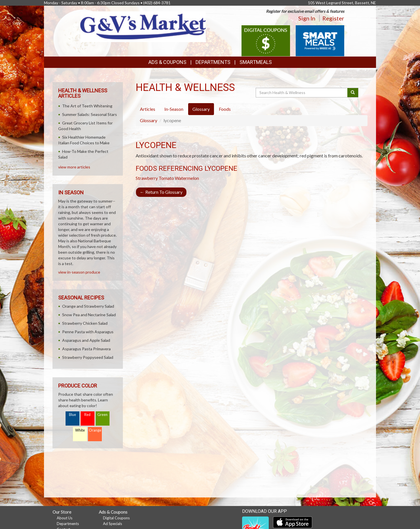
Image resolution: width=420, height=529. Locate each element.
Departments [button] (213, 62)
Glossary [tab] (201, 109)
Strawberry (147, 178)
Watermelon (187, 178)
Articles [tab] (148, 109)
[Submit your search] (353, 93)
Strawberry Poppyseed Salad (88, 357)
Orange (95, 430)
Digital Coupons (116, 518)
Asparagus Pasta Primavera (86, 349)
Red (87, 415)
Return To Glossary (161, 192)
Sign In (307, 18)
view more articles (74, 167)
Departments (68, 524)
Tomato (166, 178)
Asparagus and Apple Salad (86, 340)
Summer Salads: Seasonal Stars (90, 114)
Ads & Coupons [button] (167, 62)
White (80, 430)
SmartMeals (256, 62)
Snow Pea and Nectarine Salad (89, 315)
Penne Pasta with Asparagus (88, 332)
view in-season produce (79, 272)
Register (333, 18)
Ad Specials (113, 524)
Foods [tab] (225, 109)
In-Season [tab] (174, 109)
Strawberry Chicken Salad (85, 323)
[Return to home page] (143, 26)
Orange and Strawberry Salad (88, 306)
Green (102, 415)
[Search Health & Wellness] (302, 93)
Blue (73, 415)
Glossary (149, 120)
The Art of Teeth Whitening (87, 106)
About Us (65, 518)
